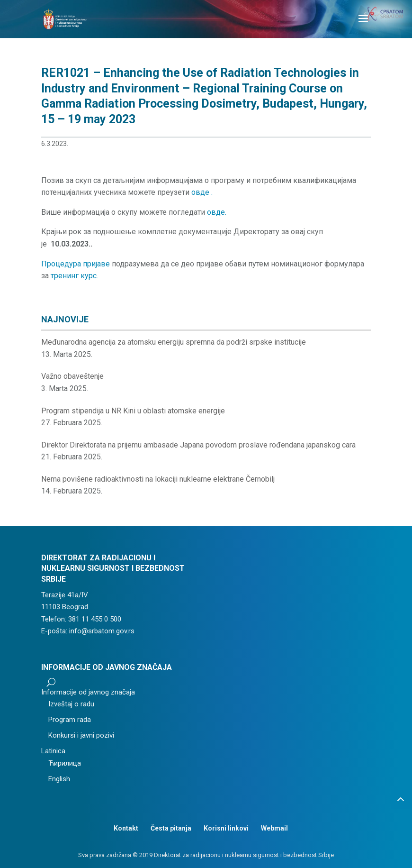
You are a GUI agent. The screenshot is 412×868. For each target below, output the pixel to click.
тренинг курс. (74, 276)
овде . (202, 192)
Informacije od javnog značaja (88, 692)
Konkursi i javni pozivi (81, 735)
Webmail (274, 828)
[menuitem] (107, 751)
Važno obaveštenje (72, 376)
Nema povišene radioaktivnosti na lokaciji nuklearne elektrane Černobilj (158, 479)
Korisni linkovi (226, 828)
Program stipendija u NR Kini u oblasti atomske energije (133, 411)
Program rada (70, 720)
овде (216, 212)
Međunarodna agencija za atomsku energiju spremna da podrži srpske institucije (174, 342)
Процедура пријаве (76, 264)
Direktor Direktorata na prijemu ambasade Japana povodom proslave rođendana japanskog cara (198, 445)
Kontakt (126, 828)
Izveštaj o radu (71, 704)
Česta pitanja (171, 828)
